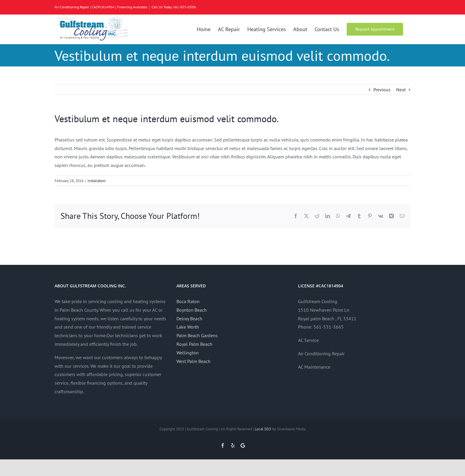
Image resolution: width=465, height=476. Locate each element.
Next (401, 90)
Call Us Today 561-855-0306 (174, 7)
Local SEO (263, 429)
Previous (382, 90)
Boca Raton (188, 301)
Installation (97, 181)
